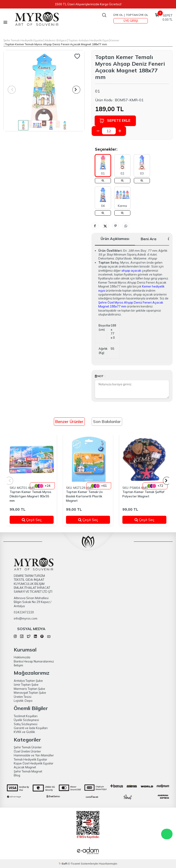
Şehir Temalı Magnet (28, 771)
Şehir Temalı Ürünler (28, 747)
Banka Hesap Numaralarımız (34, 661)
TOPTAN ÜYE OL (137, 15)
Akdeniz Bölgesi (56, 40)
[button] (76, 90)
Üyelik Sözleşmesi (26, 720)
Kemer (115, 40)
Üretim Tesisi (23, 697)
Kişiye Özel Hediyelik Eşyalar (34, 763)
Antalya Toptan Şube (28, 681)
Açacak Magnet (25, 767)
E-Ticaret (74, 864)
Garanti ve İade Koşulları (31, 728)
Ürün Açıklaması (115, 239)
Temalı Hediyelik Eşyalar (30, 759)
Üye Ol (118, 15)
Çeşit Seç (35, 520)
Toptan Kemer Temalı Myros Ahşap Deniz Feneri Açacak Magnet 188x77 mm (56, 44)
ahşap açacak (131, 271)
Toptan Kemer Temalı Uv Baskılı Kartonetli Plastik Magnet (84, 496)
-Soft (63, 864)
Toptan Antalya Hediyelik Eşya (88, 40)
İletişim (18, 665)
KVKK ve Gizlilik (24, 732)
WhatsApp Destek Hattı (167, 834)
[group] (44, 91)
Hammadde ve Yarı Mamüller (34, 755)
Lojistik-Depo (23, 701)
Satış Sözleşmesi (26, 724)
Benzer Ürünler (69, 421)
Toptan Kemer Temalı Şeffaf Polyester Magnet (143, 494)
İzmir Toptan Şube (26, 685)
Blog (17, 775)
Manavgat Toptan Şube (30, 693)
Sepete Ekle (115, 121)
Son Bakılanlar (107, 421)
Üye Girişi (131, 21)
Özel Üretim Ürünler (27, 751)
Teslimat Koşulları (26, 716)
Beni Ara (148, 239)
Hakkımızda (22, 657)
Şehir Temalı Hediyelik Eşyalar (23, 40)
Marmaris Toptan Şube (29, 689)
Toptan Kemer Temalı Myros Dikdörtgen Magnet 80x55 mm (30, 496)
